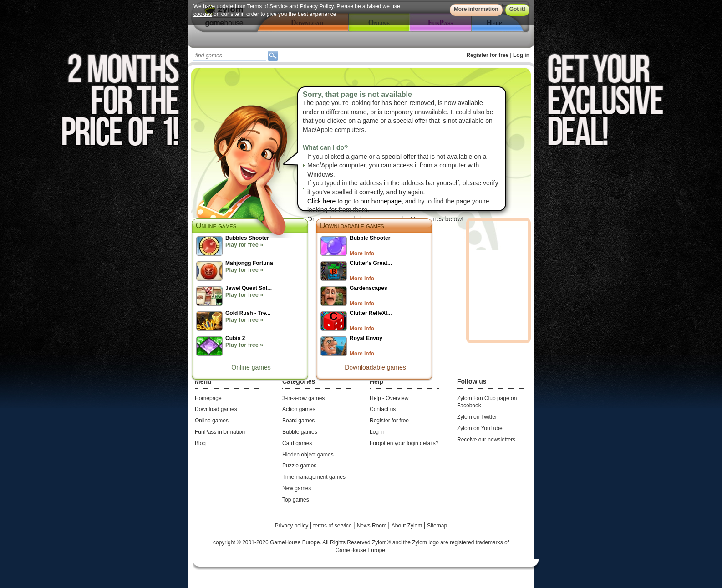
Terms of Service (267, 6)
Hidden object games (308, 455)
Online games (251, 367)
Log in (521, 55)
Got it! (517, 9)
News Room (373, 526)
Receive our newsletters (486, 440)
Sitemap (437, 526)
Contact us (383, 409)
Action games (299, 409)
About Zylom (408, 526)
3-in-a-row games (303, 398)
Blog (200, 443)
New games (297, 488)
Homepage (208, 398)
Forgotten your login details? (404, 443)
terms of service (333, 526)
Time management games (314, 477)
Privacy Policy (317, 6)
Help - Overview (389, 398)
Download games (216, 409)
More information (476, 9)
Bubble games (300, 432)
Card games (297, 443)
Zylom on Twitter (477, 417)
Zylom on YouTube (480, 428)
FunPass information (220, 432)
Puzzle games (299, 466)
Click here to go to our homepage (354, 201)
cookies (203, 14)
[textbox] (229, 56)
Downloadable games (352, 226)
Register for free (488, 55)
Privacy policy (292, 526)
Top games (296, 500)
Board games (298, 421)
